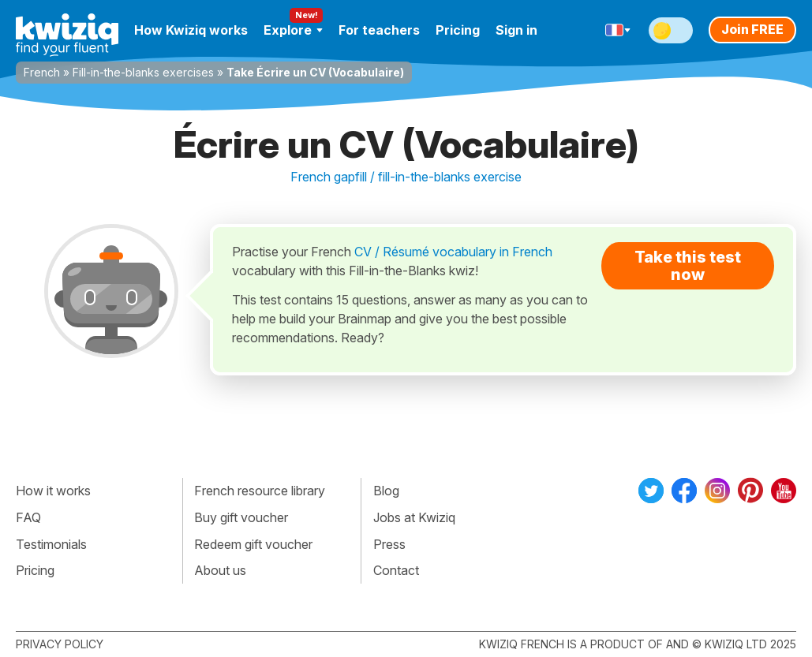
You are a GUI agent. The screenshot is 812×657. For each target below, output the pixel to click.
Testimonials (51, 544)
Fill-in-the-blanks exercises (143, 72)
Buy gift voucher (241, 517)
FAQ (28, 517)
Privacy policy (60, 644)
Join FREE (752, 29)
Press (389, 544)
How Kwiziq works (191, 30)
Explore (293, 30)
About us (220, 570)
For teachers (379, 30)
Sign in (516, 30)
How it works (53, 491)
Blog (386, 491)
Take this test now (688, 266)
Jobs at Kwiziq (414, 517)
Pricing (458, 30)
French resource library (260, 491)
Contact (396, 570)
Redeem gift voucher (253, 544)
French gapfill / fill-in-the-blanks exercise (406, 177)
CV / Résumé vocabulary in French (453, 252)
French (42, 72)
